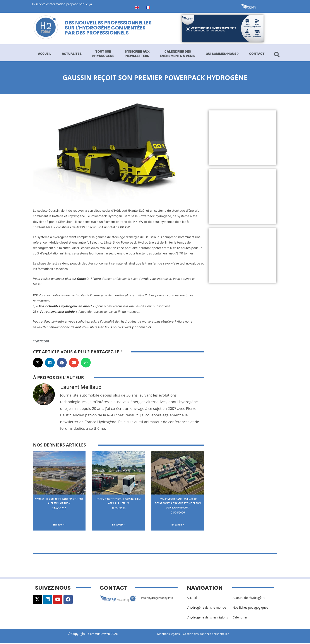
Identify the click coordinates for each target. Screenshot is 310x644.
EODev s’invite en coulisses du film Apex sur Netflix (119, 501)
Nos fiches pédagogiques (250, 608)
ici (39, 284)
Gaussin (83, 279)
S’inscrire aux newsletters (137, 54)
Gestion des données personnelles (210, 635)
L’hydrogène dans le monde (206, 608)
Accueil (45, 54)
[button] (38, 363)
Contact (257, 54)
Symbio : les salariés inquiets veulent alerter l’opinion (59, 501)
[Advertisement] (242, 138)
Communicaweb (99, 635)
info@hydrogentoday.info (159, 598)
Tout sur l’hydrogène (103, 54)
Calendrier (240, 618)
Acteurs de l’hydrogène (249, 598)
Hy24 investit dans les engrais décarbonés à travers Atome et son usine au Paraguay (178, 505)
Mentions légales (169, 635)
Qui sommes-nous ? (222, 54)
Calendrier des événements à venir (178, 54)
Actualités (72, 54)
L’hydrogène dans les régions (207, 618)
